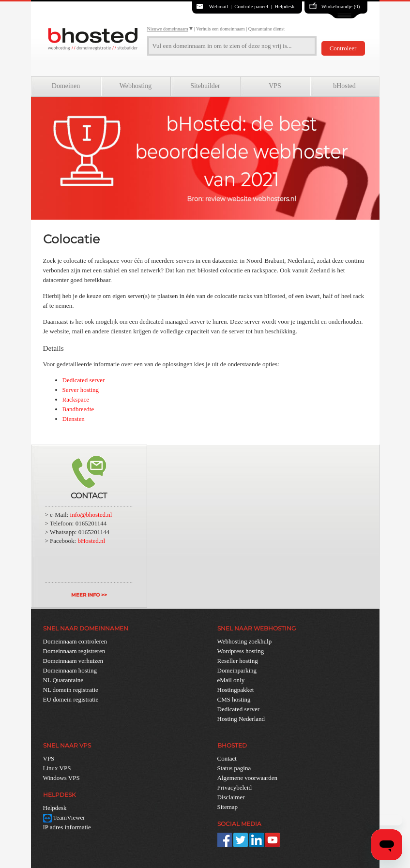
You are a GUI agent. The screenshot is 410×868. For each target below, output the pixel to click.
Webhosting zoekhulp (245, 641)
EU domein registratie (71, 699)
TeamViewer (64, 817)
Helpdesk (285, 6)
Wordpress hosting (241, 651)
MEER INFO (85, 595)
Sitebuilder (205, 86)
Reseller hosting (238, 661)
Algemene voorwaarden (248, 778)
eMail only (231, 680)
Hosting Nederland (241, 719)
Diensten (74, 419)
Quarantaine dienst (266, 29)
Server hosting (81, 390)
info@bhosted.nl (91, 515)
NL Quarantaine (63, 680)
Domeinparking (237, 670)
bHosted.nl (91, 541)
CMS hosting (234, 699)
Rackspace (76, 399)
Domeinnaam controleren (75, 641)
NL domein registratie (71, 690)
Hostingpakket (236, 690)
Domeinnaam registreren (74, 651)
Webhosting (136, 86)
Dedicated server (84, 380)
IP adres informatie (67, 827)
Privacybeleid (235, 787)
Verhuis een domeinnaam (220, 29)
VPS (275, 86)
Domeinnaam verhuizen (73, 661)
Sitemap (228, 807)
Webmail (219, 6)
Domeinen (66, 86)
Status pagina (234, 768)
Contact (227, 758)
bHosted (344, 86)
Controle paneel (251, 6)
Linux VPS (57, 768)
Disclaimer (231, 797)
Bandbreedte (78, 409)
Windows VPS (61, 778)
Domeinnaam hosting (70, 670)
